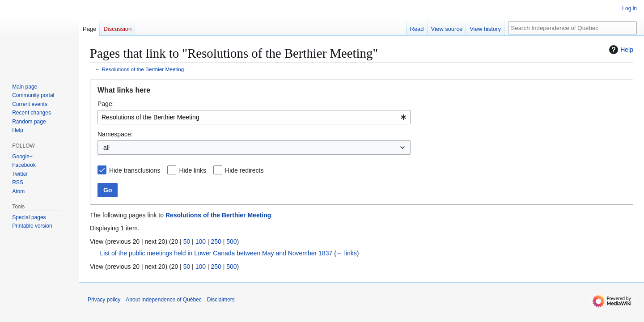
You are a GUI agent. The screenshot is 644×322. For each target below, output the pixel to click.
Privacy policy (104, 300)
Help (620, 50)
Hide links (193, 170)
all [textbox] (106, 148)
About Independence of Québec (163, 300)
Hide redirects (244, 170)
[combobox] (254, 117)
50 (187, 241)
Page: (106, 104)
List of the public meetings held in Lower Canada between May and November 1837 (216, 253)
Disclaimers (221, 300)
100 (201, 241)
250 (216, 241)
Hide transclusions (135, 170)
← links (347, 253)
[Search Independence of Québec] (572, 28)
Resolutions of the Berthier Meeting (143, 69)
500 (231, 241)
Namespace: (115, 134)
